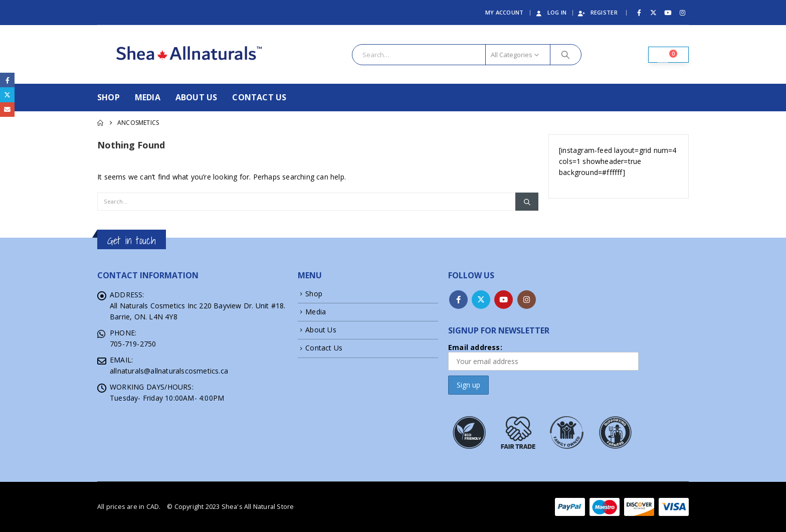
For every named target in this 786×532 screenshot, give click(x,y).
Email (7, 110)
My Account (505, 12)
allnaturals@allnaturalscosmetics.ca (169, 371)
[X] (654, 13)
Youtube (504, 300)
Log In (551, 12)
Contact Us (259, 97)
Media (148, 97)
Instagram (527, 300)
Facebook (458, 300)
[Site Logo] (191, 54)
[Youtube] (668, 13)
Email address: (543, 357)
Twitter (481, 300)
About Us (197, 97)
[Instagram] (682, 13)
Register (598, 12)
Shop (109, 97)
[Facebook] (639, 13)
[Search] (566, 55)
